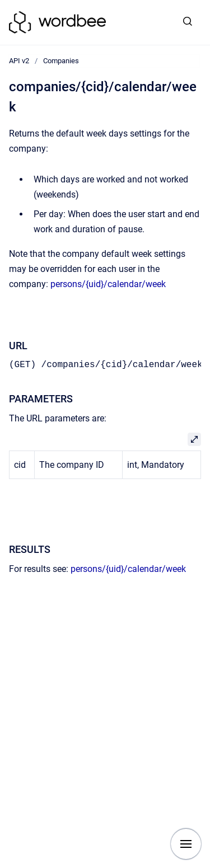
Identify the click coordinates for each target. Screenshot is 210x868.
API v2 (19, 61)
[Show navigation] (186, 844)
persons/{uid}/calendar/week (108, 284)
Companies (61, 61)
